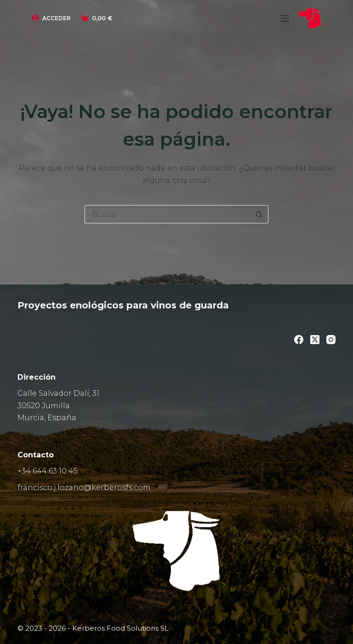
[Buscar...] (167, 214)
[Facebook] (299, 340)
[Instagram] (331, 340)
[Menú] (285, 18)
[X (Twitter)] (315, 340)
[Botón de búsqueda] (259, 214)
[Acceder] (51, 18)
